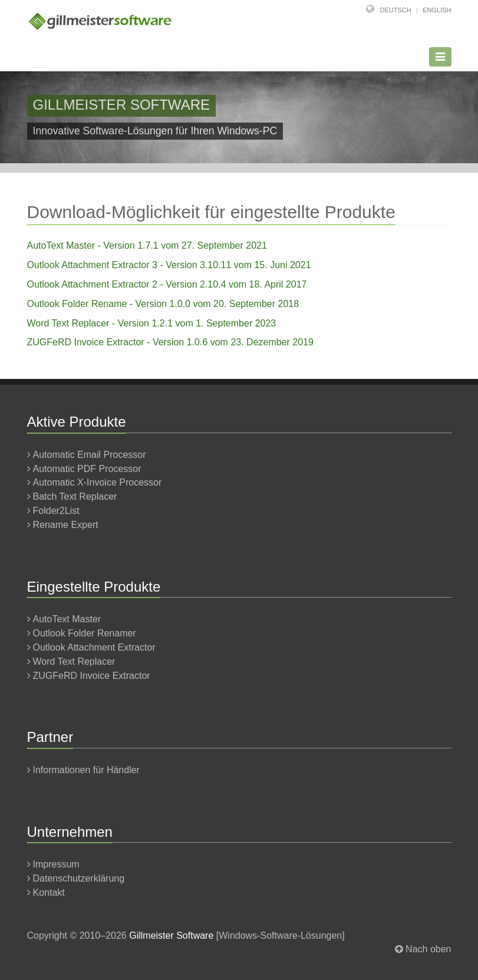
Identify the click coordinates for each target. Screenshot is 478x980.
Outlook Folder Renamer (85, 633)
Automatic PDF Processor (87, 469)
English (437, 10)
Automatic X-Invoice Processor (98, 482)
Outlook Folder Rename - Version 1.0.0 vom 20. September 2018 (163, 304)
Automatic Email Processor (90, 455)
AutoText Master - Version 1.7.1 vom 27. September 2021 (147, 245)
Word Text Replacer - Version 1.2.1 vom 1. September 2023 (152, 323)
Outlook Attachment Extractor (94, 647)
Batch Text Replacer (75, 496)
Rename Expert (66, 525)
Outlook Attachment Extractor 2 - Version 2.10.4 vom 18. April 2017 (167, 284)
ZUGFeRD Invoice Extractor (92, 676)
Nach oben (428, 949)
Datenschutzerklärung (79, 878)
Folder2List (56, 511)
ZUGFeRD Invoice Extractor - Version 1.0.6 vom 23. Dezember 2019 (170, 342)
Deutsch (396, 10)
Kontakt (49, 892)
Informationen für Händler (86, 770)
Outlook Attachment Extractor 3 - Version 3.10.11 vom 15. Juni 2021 (169, 265)
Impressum (56, 864)
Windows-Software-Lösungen (280, 936)
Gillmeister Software (171, 936)
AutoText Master (67, 619)
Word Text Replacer (74, 661)
